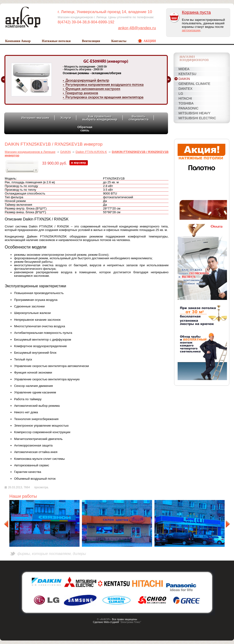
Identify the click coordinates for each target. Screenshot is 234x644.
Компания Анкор (18, 41)
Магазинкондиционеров (194, 59)
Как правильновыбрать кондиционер (100, 118)
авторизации (191, 30)
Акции (150, 41)
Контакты (119, 41)
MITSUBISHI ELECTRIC (197, 118)
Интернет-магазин (35, 118)
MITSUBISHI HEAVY (195, 113)
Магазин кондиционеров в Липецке (30, 152)
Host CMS (127, 625)
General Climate (194, 84)
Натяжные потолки (56, 41)
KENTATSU (187, 74)
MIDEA (184, 69)
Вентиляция (91, 41)
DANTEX (185, 89)
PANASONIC (188, 108)
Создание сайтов (111, 625)
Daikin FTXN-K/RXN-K (91, 152)
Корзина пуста (196, 12)
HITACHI (185, 98)
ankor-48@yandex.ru (137, 28)
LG (181, 94)
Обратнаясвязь (85, 129)
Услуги (66, 118)
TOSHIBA (186, 103)
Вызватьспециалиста (139, 118)
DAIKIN (184, 79)
